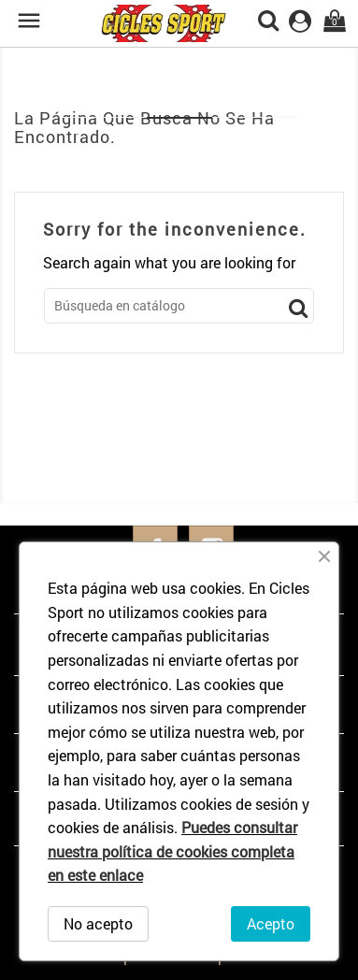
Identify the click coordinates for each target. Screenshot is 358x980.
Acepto (271, 923)
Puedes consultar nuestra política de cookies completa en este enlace (172, 851)
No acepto (98, 923)
